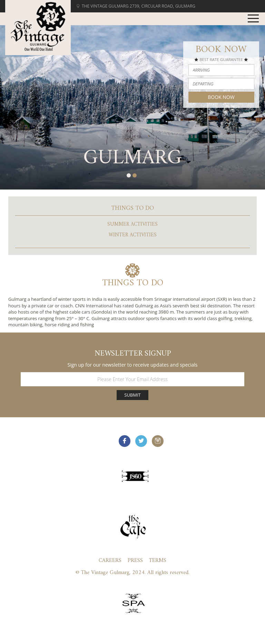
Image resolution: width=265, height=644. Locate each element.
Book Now (221, 97)
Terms (158, 561)
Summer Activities (132, 224)
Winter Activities (133, 235)
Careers (110, 561)
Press (135, 561)
